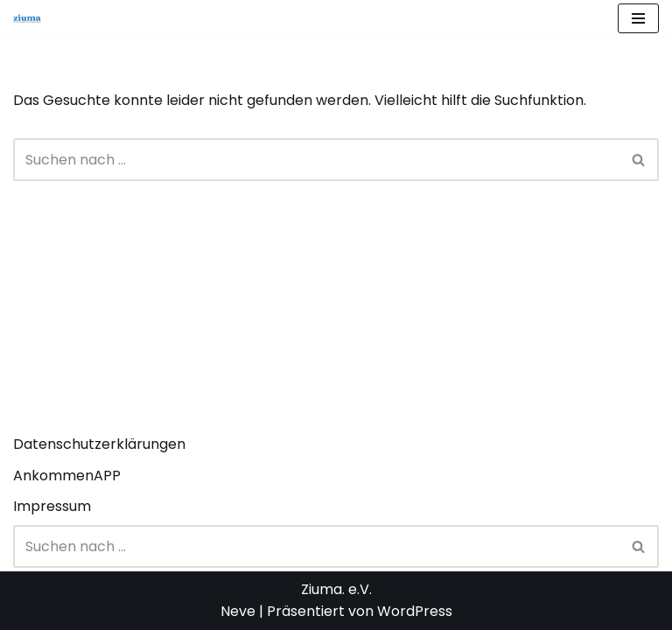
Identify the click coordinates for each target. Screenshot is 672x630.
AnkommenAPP (67, 476)
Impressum (52, 506)
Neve (238, 611)
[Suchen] (316, 160)
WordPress (415, 611)
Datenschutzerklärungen (99, 444)
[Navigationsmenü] (638, 18)
